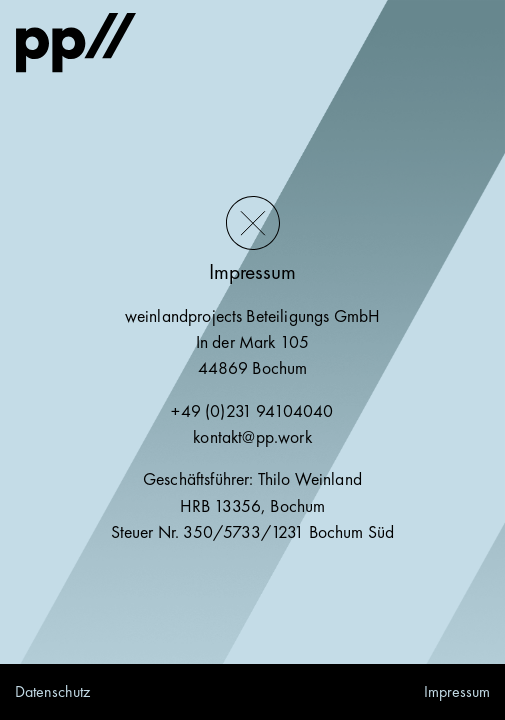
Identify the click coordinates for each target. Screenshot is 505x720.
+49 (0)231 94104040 (252, 411)
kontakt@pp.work (252, 437)
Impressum (457, 691)
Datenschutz (52, 691)
